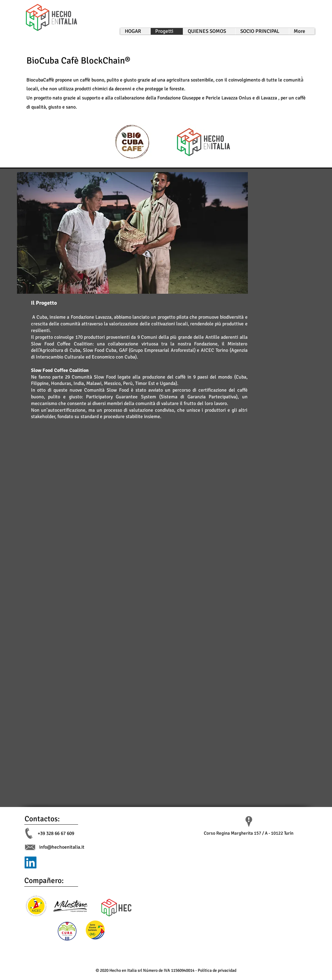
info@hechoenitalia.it (62, 847)
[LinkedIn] (31, 862)
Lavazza (269, 98)
